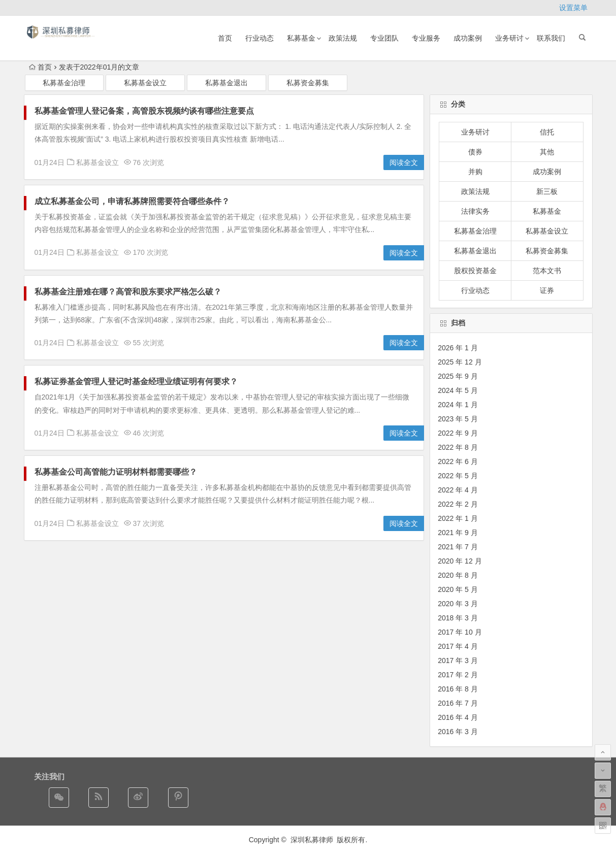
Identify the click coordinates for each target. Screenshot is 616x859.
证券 (547, 290)
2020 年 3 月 (458, 604)
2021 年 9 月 (458, 533)
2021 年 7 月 (458, 547)
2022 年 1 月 (458, 518)
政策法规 (343, 38)
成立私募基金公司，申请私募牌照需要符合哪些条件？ (132, 201)
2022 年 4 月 (458, 490)
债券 (475, 152)
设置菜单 (573, 8)
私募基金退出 (226, 83)
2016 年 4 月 (458, 717)
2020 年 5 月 (458, 589)
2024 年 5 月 (458, 390)
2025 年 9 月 (458, 376)
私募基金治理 (64, 83)
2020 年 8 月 (458, 575)
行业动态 (260, 38)
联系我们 (551, 38)
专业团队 (384, 38)
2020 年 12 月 (460, 561)
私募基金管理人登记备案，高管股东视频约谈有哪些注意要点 (144, 111)
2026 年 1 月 (458, 348)
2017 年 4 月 (458, 646)
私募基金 (301, 38)
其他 (547, 152)
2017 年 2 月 (458, 675)
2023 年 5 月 (458, 419)
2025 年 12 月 (460, 362)
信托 (547, 132)
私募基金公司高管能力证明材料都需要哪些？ (116, 472)
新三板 (547, 191)
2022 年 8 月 (458, 447)
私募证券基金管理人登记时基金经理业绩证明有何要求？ (136, 382)
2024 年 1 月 (458, 405)
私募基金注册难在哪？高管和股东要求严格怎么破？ (128, 292)
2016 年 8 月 (458, 689)
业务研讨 (509, 38)
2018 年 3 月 (458, 618)
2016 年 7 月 (458, 703)
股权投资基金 (475, 271)
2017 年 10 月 (460, 632)
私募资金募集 (308, 83)
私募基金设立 (145, 83)
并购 (475, 172)
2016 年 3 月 (458, 732)
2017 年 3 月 (458, 660)
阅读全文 (404, 162)
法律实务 (475, 211)
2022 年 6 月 (458, 461)
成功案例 (468, 38)
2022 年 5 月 (458, 476)
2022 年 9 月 (458, 433)
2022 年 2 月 (458, 504)
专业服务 (426, 38)
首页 (225, 38)
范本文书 (547, 271)
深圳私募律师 (313, 840)
